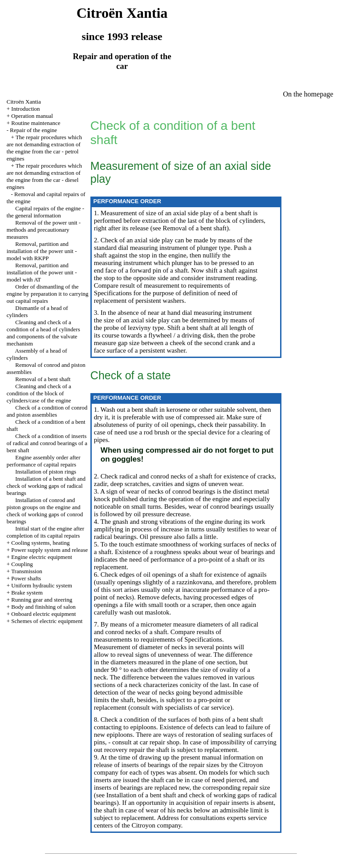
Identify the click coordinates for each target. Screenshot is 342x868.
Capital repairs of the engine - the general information (45, 212)
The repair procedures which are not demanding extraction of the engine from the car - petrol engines (44, 148)
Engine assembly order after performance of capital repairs (44, 461)
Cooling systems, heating (40, 543)
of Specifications (199, 639)
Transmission (27, 571)
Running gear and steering (42, 600)
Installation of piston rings (46, 472)
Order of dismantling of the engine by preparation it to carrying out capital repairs (48, 294)
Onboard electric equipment (43, 614)
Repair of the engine (33, 130)
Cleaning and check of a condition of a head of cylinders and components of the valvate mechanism (43, 333)
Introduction (25, 109)
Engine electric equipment (41, 557)
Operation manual (32, 116)
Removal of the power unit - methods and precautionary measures (44, 230)
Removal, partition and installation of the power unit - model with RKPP (42, 251)
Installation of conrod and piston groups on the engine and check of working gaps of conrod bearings (45, 511)
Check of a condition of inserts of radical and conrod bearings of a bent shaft (47, 443)
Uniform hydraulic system (41, 585)
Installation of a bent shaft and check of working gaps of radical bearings (46, 486)
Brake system (27, 593)
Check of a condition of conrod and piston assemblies (47, 411)
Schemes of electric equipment (47, 621)
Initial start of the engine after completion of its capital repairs (45, 532)
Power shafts (26, 578)
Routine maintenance (36, 123)
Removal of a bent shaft (43, 379)
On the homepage (308, 94)
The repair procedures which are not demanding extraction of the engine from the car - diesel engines (44, 176)
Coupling (22, 564)
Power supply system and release (49, 550)
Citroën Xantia (24, 102)
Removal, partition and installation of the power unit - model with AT (42, 272)
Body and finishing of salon (43, 607)
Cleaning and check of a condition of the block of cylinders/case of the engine (39, 393)
